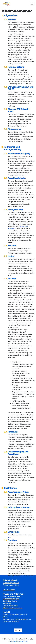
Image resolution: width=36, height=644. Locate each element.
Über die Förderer (9, 590)
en (20, 630)
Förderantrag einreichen (11, 585)
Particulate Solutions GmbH (18, 641)
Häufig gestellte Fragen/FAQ (12, 596)
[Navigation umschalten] (32, 4)
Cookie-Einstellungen (10, 601)
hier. (9, 537)
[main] (18, 293)
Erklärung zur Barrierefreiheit (13, 608)
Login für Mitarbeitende (11, 622)
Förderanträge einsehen (11, 583)
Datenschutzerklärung (10, 606)
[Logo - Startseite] (7, 4)
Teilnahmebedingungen (11, 599)
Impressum (7, 603)
